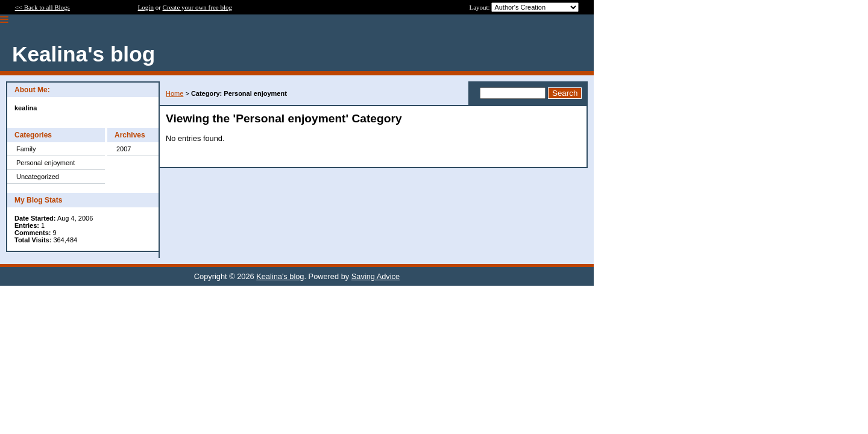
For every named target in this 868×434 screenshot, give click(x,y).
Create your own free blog (197, 7)
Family (26, 149)
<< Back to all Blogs (42, 7)
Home (175, 93)
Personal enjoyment (46, 163)
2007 (124, 149)
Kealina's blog (280, 276)
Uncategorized (38, 177)
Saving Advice (376, 276)
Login (146, 7)
